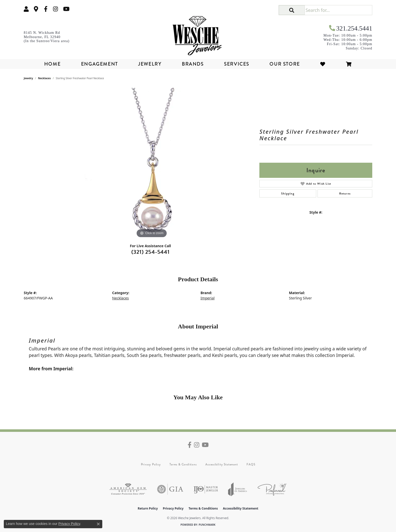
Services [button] (237, 64)
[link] (36, 9)
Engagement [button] (100, 64)
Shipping (288, 193)
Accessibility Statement (221, 464)
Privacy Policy (151, 464)
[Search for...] (338, 10)
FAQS (251, 464)
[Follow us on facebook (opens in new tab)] (46, 9)
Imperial (208, 298)
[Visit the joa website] (238, 489)
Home (52, 64)
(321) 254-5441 (151, 252)
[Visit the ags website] (128, 489)
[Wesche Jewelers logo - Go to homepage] (198, 34)
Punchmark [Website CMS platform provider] (207, 525)
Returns (345, 193)
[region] (152, 163)
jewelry (28, 78)
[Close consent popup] (98, 524)
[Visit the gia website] (170, 489)
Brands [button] (193, 64)
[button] (26, 9)
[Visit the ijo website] (206, 489)
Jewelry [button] (150, 64)
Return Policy (148, 508)
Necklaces (45, 78)
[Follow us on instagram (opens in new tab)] (56, 9)
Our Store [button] (285, 64)
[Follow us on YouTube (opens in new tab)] (66, 9)
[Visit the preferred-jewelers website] (272, 489)
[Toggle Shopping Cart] (349, 64)
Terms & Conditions (183, 464)
